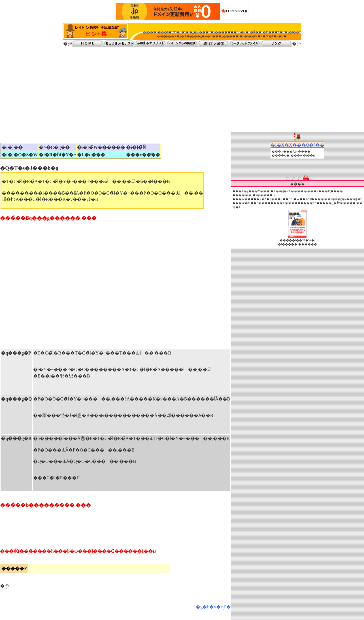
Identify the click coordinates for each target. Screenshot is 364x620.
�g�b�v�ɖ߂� (213, 607)
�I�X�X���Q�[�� (297, 145)
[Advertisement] (182, 90)
